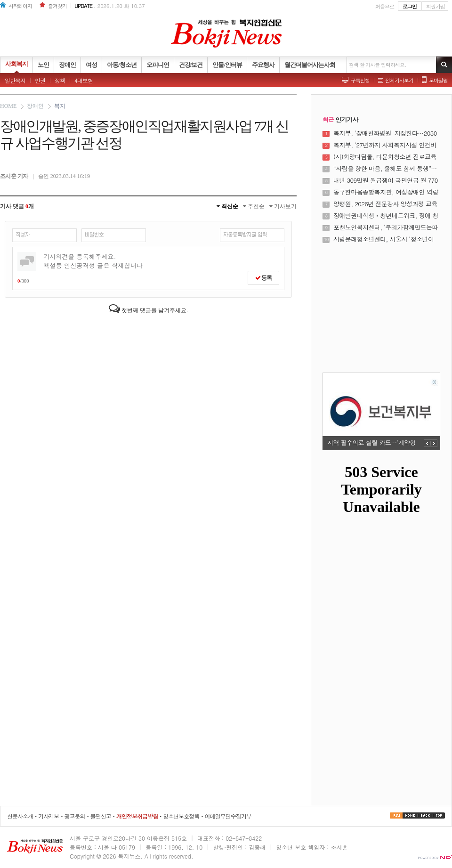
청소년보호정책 (181, 816)
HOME (8, 106)
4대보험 (84, 80)
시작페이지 (20, 6)
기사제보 (48, 816)
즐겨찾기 (57, 6)
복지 (60, 106)
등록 (263, 278)
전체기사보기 (399, 80)
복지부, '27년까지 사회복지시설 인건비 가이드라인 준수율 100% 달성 (385, 145)
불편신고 (101, 816)
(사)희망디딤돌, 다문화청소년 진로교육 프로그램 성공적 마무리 (385, 157)
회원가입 (436, 6)
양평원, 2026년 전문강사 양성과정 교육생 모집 (385, 204)
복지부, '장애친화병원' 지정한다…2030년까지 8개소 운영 (385, 133)
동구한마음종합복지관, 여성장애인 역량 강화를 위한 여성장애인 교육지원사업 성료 (387, 192)
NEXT (434, 443)
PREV (427, 443)
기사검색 (444, 65)
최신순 (227, 206)
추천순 (254, 206)
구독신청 (360, 80)
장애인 (35, 106)
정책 (60, 80)
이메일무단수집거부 (228, 816)
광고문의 (74, 816)
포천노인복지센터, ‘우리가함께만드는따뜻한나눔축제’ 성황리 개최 (386, 227)
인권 (40, 80)
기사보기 (283, 206)
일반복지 (15, 80)
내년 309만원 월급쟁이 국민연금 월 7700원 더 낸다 (386, 180)
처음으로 (385, 6)
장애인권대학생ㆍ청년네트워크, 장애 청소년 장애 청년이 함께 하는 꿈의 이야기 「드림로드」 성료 (386, 216)
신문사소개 (20, 816)
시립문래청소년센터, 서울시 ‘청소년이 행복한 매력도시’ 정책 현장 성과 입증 (383, 239)
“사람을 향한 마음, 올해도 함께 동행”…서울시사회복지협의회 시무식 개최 (385, 169)
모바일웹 (438, 80)
